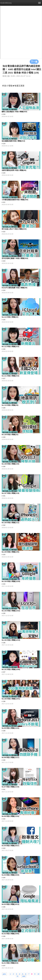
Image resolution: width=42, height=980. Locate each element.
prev (4, 974)
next (24, 976)
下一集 (34, 62)
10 (38, 974)
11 (18, 976)
